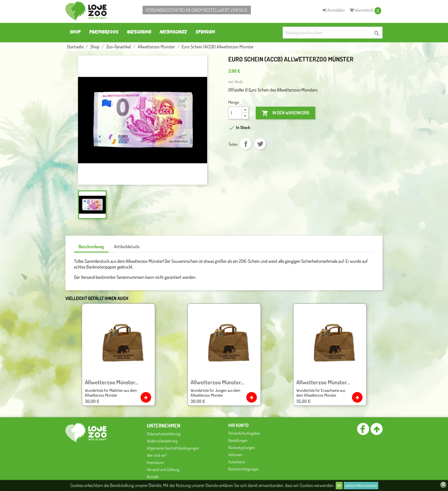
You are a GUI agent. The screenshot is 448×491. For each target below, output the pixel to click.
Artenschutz (173, 32)
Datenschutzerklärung (164, 434)
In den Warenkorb (285, 113)
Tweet (260, 144)
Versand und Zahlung (163, 469)
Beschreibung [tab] (91, 247)
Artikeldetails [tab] (127, 247)
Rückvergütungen (242, 447)
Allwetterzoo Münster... (112, 382)
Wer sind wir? (157, 455)
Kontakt (153, 477)
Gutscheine (139, 32)
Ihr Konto (238, 425)
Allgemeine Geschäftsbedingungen (173, 448)
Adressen (235, 455)
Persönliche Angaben (244, 433)
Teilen (246, 144)
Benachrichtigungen (244, 469)
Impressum (155, 462)
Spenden (205, 32)
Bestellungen (238, 440)
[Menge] (235, 113)
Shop (75, 32)
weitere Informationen (361, 485)
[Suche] (333, 33)
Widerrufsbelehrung (162, 441)
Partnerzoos (104, 32)
